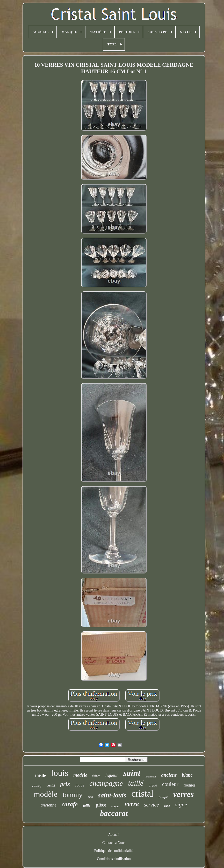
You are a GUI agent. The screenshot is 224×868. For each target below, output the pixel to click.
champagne (106, 783)
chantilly (37, 786)
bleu (90, 797)
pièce (101, 805)
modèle (45, 794)
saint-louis (112, 795)
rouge (80, 785)
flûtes (96, 776)
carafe (70, 804)
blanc (187, 775)
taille (87, 806)
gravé (153, 785)
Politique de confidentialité (114, 851)
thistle (41, 775)
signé (181, 804)
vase (167, 806)
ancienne (48, 805)
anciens (169, 775)
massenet (151, 776)
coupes (115, 806)
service (151, 805)
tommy (73, 795)
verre (132, 804)
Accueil (114, 835)
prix (65, 784)
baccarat (114, 813)
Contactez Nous (114, 843)
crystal (51, 785)
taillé (136, 783)
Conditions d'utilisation (114, 859)
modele (80, 775)
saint (132, 773)
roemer (189, 785)
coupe (163, 797)
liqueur (112, 775)
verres (184, 794)
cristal (142, 794)
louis (60, 773)
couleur (170, 784)
